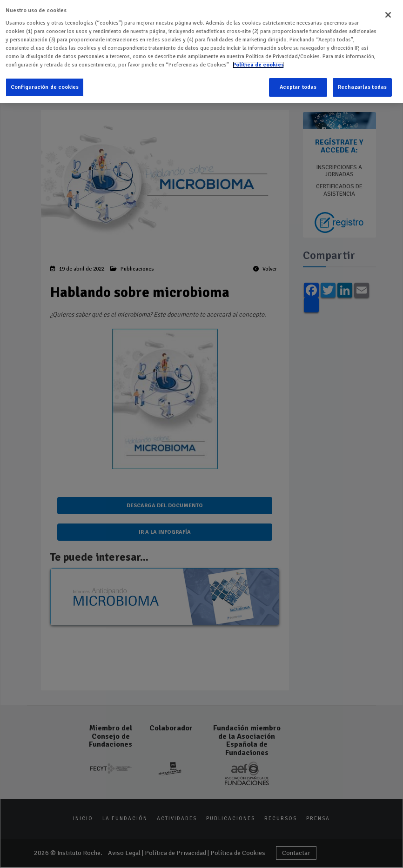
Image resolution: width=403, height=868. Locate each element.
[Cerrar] (388, 13)
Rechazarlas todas (362, 85)
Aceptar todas (298, 85)
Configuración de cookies (45, 85)
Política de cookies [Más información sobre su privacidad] (258, 63)
